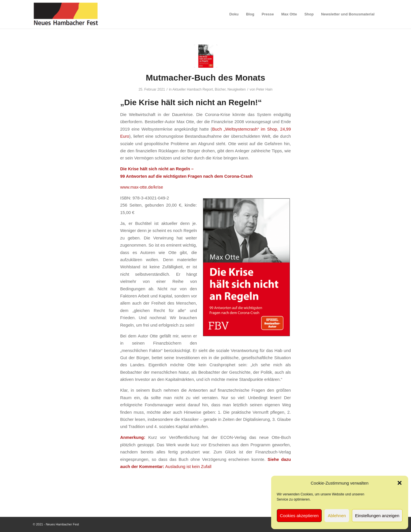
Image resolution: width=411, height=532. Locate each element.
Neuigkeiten (237, 89)
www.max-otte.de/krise (142, 187)
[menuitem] (234, 14)
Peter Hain (264, 89)
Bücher (220, 89)
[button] (400, 483)
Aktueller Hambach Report (193, 89)
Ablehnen (337, 516)
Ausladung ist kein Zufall (188, 466)
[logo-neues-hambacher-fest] (66, 14)
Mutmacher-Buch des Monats (205, 78)
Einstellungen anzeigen (377, 516)
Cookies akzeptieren (299, 516)
